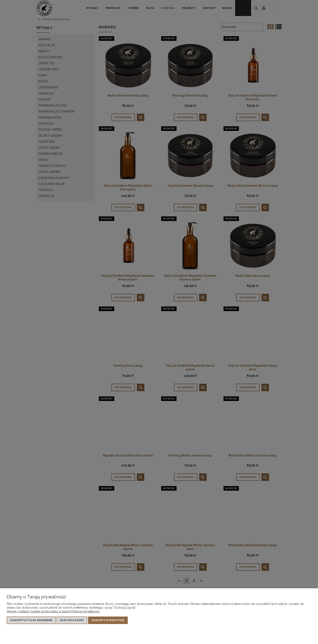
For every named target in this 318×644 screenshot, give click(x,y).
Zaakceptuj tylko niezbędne (31, 620)
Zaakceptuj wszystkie (108, 620)
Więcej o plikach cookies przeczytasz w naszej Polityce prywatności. (53, 611)
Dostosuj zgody (72, 620)
